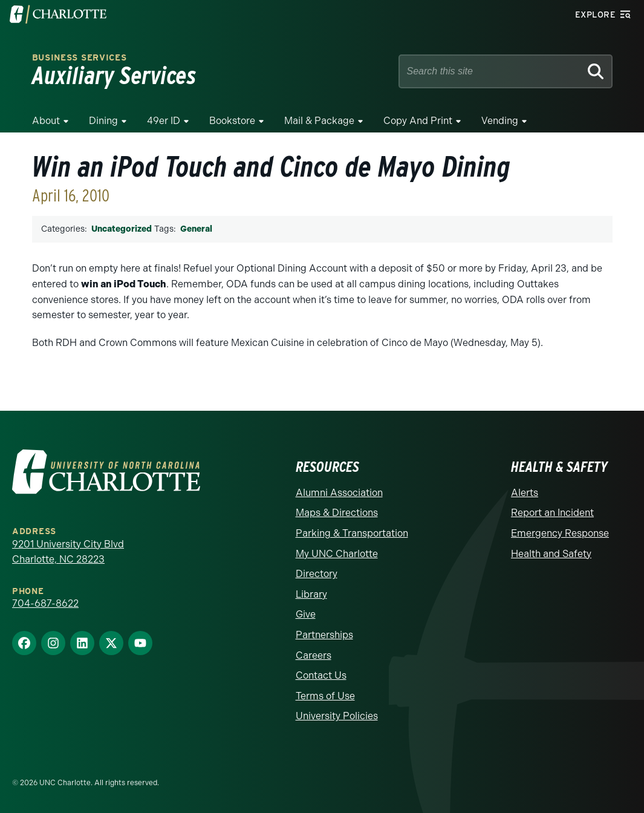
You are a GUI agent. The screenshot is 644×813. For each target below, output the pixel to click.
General (196, 229)
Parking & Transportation (352, 533)
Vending (500, 121)
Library (311, 594)
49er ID (164, 121)
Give (306, 614)
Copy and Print (418, 121)
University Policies (337, 716)
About (46, 121)
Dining (103, 121)
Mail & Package (319, 121)
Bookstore (232, 121)
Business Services (80, 58)
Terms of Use (325, 696)
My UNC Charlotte (337, 554)
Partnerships (324, 635)
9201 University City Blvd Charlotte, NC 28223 (68, 552)
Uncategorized (122, 229)
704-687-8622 (45, 603)
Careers (314, 655)
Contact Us (321, 675)
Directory (317, 574)
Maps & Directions (337, 513)
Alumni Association (339, 493)
